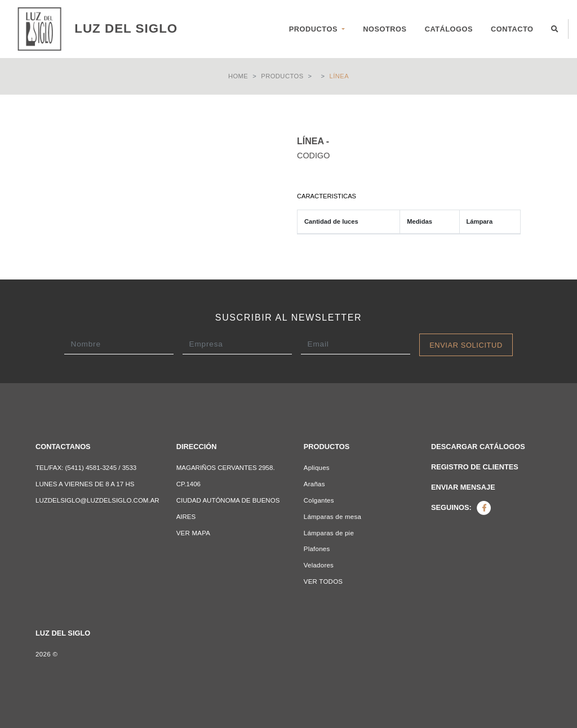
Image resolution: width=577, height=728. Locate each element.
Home (238, 76)
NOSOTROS (385, 29)
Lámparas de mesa (332, 517)
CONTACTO (512, 29)
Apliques (317, 468)
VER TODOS (323, 581)
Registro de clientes (475, 467)
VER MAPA (194, 533)
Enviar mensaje (463, 487)
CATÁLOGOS (449, 29)
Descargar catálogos (478, 447)
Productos (282, 76)
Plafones (317, 549)
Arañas (314, 484)
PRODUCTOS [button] (314, 29)
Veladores (319, 565)
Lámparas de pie (329, 533)
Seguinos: (461, 507)
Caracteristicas (327, 196)
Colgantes (319, 500)
